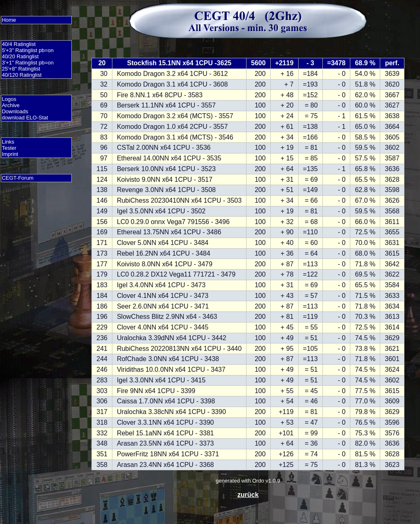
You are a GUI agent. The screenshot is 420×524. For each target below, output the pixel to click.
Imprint (10, 154)
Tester (9, 148)
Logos (9, 99)
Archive (10, 105)
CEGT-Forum (17, 178)
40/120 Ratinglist (22, 75)
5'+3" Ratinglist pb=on (27, 50)
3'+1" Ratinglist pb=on (27, 63)
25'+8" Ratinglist (21, 69)
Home (9, 20)
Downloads (15, 111)
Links (8, 142)
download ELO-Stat (25, 118)
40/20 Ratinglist (20, 56)
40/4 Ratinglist (18, 44)
